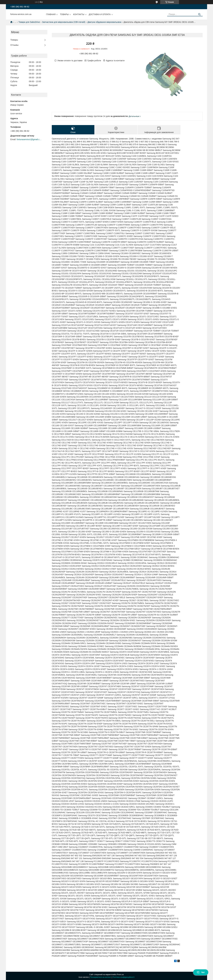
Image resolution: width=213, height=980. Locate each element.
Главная (51, 14)
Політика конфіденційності (124, 977)
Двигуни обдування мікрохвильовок (104, 22)
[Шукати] (199, 14)
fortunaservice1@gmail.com (29, 139)
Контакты (79, 14)
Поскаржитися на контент (101, 977)
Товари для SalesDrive (29, 22)
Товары (64, 14)
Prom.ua (120, 975)
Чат (201, 972)
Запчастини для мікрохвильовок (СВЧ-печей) (64, 22)
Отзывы (14, 45)
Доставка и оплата (100, 14)
